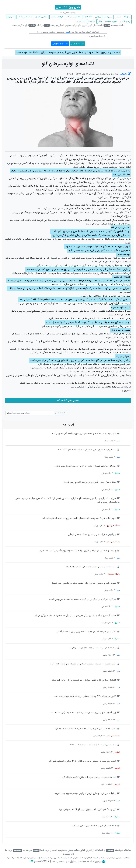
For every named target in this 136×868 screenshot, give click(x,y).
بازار (100, 21)
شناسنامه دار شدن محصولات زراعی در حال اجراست (91, 567)
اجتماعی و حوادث (74, 17)
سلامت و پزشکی (25, 17)
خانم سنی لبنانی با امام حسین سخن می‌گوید (94, 826)
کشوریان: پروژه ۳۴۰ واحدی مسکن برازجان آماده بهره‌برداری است (85, 696)
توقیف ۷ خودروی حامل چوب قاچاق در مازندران (93, 648)
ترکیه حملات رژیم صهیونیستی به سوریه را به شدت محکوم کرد (86, 729)
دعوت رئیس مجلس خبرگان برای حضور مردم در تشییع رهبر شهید (84, 583)
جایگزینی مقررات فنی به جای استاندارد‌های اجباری (92, 534)
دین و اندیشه (111, 21)
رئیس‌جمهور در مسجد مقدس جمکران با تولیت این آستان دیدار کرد (83, 664)
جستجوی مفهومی (60, 44)
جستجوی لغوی (77, 44)
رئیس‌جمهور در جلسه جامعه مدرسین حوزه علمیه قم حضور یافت (84, 434)
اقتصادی (88, 17)
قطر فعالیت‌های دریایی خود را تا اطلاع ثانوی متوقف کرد (89, 777)
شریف (68, 32)
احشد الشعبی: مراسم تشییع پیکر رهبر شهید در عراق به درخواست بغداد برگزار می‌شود (75, 615)
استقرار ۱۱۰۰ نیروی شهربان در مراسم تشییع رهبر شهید (90, 482)
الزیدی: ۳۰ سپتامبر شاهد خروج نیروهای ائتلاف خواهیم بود (88, 809)
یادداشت (81, 21)
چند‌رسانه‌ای (125, 21)
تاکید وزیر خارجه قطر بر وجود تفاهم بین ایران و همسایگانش (86, 632)
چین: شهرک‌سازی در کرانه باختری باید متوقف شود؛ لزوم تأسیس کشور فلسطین (78, 551)
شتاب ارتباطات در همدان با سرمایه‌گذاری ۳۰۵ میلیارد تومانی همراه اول (82, 761)
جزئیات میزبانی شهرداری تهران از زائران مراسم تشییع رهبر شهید (85, 466)
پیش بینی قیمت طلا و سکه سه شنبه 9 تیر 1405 (93, 745)
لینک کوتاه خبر (60, 413)
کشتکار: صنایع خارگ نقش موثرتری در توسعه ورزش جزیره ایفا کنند (84, 680)
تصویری (11, 17)
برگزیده (127, 17)
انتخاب (125, 74)
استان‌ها (92, 21)
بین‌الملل (108, 17)
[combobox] (68, 36)
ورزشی (98, 17)
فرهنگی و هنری (57, 17)
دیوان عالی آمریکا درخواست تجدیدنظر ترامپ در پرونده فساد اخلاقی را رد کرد (79, 518)
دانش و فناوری (41, 17)
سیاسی (118, 17)
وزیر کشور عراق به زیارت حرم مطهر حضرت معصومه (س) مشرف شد (83, 712)
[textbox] (69, 36)
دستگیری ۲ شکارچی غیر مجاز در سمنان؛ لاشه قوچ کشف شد (87, 450)
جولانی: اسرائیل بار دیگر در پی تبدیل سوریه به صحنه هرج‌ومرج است (83, 599)
